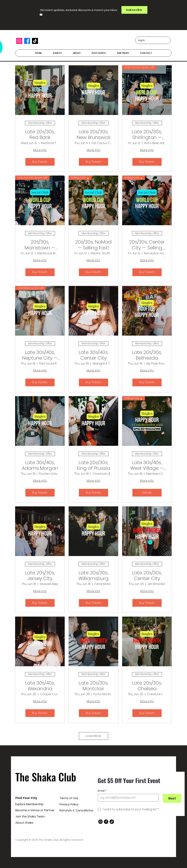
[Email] (127, 798)
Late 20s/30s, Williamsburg (93, 576)
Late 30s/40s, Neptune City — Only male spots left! (40, 355)
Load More (93, 736)
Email (102, 791)
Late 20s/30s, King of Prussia (93, 465)
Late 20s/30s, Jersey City (40, 576)
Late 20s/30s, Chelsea (147, 686)
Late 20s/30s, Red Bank (40, 135)
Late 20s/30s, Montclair (93, 686)
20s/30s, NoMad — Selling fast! (93, 245)
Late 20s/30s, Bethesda (147, 355)
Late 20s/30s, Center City (147, 576)
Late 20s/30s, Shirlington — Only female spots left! (147, 135)
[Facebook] (27, 41)
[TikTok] (35, 41)
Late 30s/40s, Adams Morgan (40, 465)
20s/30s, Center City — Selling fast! (147, 245)
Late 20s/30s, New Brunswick (93, 135)
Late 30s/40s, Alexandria (40, 686)
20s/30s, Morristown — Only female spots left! (40, 245)
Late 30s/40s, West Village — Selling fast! (147, 465)
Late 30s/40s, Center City (93, 355)
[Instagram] (19, 41)
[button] (134, 10)
